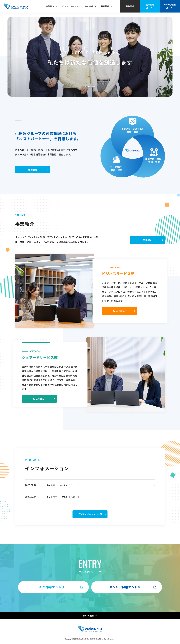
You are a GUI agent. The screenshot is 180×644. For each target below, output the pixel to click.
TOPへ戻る (90, 615)
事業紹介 (52, 6)
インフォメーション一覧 (92, 520)
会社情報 (90, 6)
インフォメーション (71, 6)
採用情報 (107, 6)
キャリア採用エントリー (133, 587)
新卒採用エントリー (61, 587)
